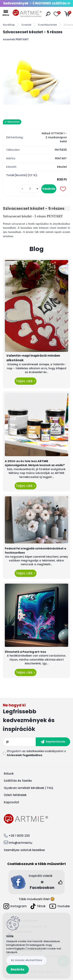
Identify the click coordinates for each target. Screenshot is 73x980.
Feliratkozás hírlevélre (36, 718)
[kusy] (30, 189)
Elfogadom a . (36, 753)
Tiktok (38, 906)
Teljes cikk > (26, 381)
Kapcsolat (12, 802)
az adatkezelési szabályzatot (43, 751)
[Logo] (27, 13)
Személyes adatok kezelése (24, 850)
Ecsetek (26, 25)
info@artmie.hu (21, 843)
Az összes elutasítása (27, 960)
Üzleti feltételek (15, 795)
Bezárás (17, 969)
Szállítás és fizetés (18, 781)
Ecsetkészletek (47, 25)
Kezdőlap (9, 25)
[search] (48, 14)
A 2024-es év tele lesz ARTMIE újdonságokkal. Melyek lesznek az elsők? (35, 463)
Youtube (60, 906)
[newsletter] (53, 742)
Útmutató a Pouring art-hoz (25, 652)
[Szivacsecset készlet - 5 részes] (36, 80)
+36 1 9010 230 (19, 836)
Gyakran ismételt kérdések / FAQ (28, 788)
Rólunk (9, 774)
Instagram (15, 906)
